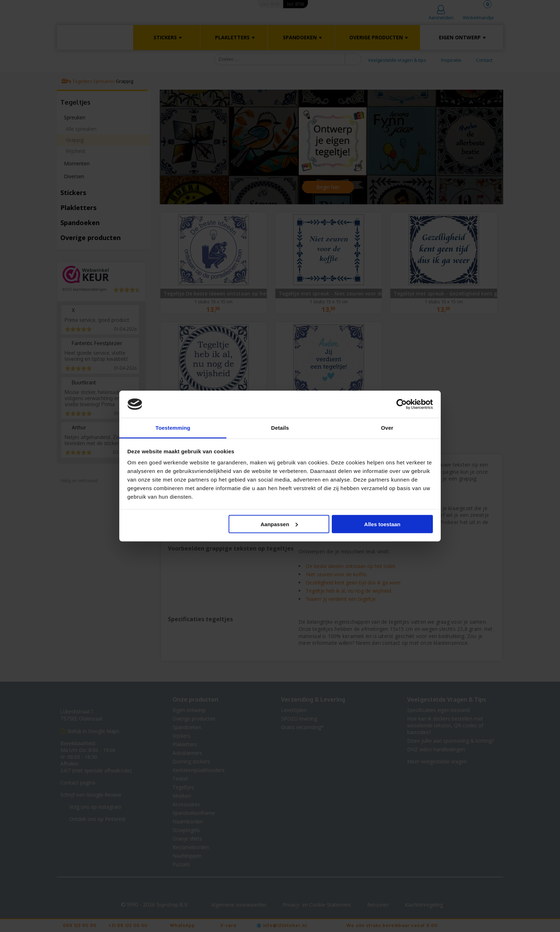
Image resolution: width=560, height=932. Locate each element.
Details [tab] (280, 428)
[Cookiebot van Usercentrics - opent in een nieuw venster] (402, 404)
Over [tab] (387, 428)
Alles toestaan (382, 524)
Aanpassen (279, 524)
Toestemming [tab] (173, 428)
